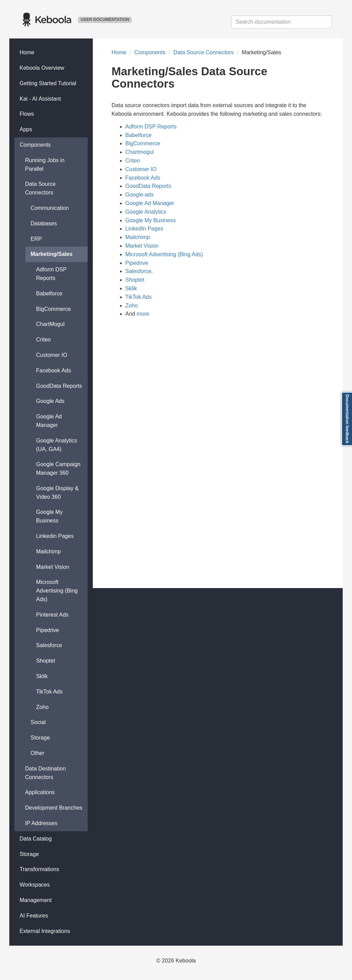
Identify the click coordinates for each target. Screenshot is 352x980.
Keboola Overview (42, 68)
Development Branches (54, 808)
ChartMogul (50, 324)
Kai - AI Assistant (40, 99)
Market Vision (53, 567)
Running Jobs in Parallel (45, 165)
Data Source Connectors (40, 188)
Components (35, 145)
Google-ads (140, 195)
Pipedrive (48, 630)
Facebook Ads (53, 370)
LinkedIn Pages (144, 229)
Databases (44, 223)
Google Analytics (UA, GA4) (57, 445)
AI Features (34, 916)
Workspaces (35, 885)
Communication (50, 208)
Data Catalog (36, 839)
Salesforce (49, 645)
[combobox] (282, 22)
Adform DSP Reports (51, 274)
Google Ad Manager (49, 421)
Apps (26, 129)
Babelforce (49, 294)
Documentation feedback (347, 419)
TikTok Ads (49, 692)
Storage (40, 738)
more (143, 314)
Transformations (39, 869)
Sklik (42, 676)
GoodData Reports (59, 386)
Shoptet (46, 661)
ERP (36, 239)
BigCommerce (53, 309)
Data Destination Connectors (45, 773)
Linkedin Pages (55, 536)
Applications (40, 792)
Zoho (42, 707)
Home (27, 52)
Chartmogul (140, 152)
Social (38, 722)
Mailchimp (48, 551)
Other (37, 753)
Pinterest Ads (52, 615)
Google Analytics (146, 212)
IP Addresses (41, 823)
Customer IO (52, 355)
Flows (27, 114)
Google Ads (50, 401)
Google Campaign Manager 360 (58, 469)
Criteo (43, 340)
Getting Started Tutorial (48, 83)
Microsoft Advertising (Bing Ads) (57, 591)
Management (36, 900)
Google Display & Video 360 (57, 493)
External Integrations (45, 931)
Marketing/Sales (52, 254)
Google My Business (49, 516)
